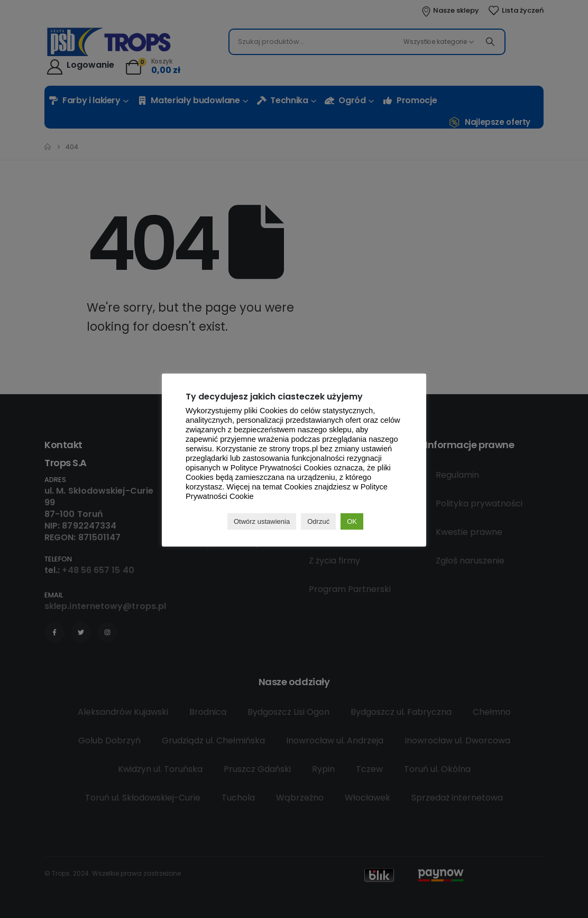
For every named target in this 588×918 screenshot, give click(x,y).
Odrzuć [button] (318, 521)
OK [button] (352, 521)
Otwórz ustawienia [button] (262, 521)
